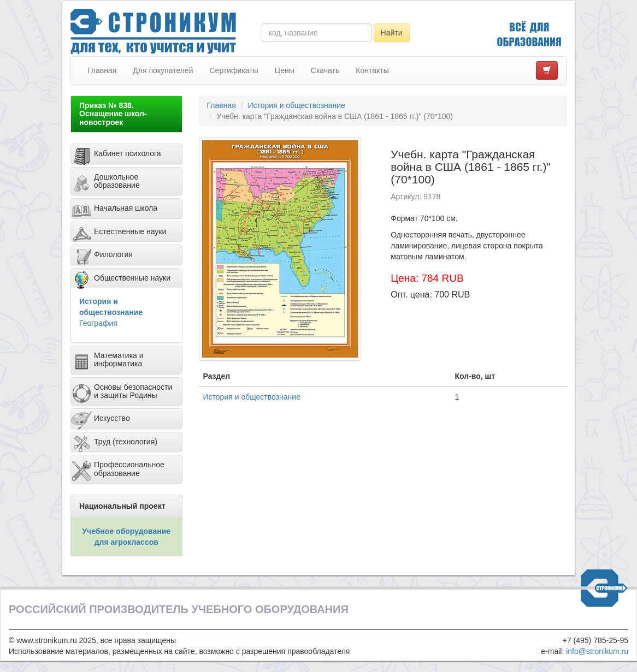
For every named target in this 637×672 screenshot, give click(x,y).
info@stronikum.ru (597, 651)
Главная (102, 70)
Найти (392, 33)
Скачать (325, 70)
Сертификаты (234, 70)
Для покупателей (163, 70)
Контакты (372, 70)
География (98, 323)
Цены (285, 70)
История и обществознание (296, 105)
